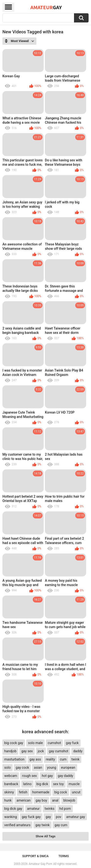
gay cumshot (58, 751)
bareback (11, 784)
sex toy (58, 784)
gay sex (27, 751)
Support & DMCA (35, 856)
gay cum (61, 825)
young (52, 768)
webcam (11, 776)
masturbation (14, 759)
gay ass (35, 759)
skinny (9, 792)
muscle (74, 784)
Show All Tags (46, 836)
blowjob (69, 800)
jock (41, 751)
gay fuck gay (31, 817)
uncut (76, 792)
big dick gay (13, 809)
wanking (11, 817)
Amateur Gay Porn (40, 864)
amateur (33, 809)
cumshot (54, 743)
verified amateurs (17, 825)
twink (75, 759)
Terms (64, 856)
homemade (41, 792)
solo (8, 768)
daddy (78, 751)
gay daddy (65, 776)
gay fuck (72, 743)
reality (50, 759)
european (68, 768)
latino (27, 784)
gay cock (22, 768)
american (24, 800)
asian (38, 768)
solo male (36, 743)
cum (63, 759)
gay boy (41, 800)
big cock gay (14, 743)
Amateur (46, 7)
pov (59, 817)
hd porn (65, 809)
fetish (23, 792)
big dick (42, 784)
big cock (61, 792)
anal (55, 800)
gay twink (43, 825)
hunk (8, 800)
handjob (10, 751)
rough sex (29, 776)
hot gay (47, 776)
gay (48, 817)
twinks (50, 809)
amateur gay (76, 817)
